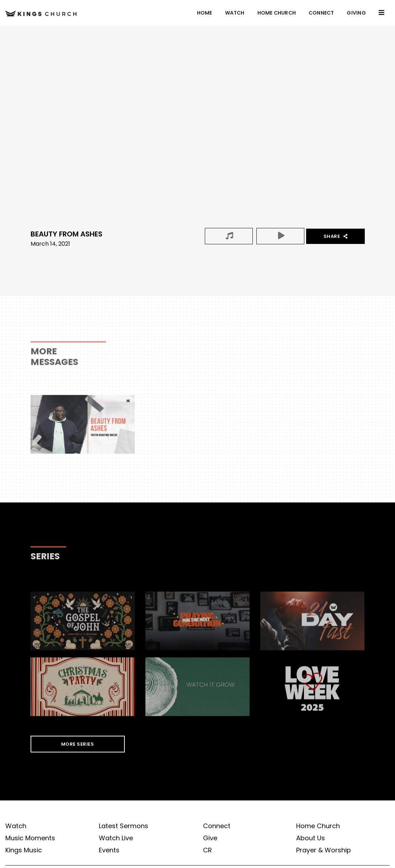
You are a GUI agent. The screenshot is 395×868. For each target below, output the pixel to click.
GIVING (356, 13)
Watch (235, 13)
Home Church (277, 13)
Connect (321, 13)
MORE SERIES (78, 744)
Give (210, 838)
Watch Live (116, 838)
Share (336, 236)
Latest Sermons (124, 826)
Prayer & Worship (324, 850)
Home (205, 13)
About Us (311, 838)
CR (207, 850)
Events (109, 850)
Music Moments (30, 838)
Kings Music (24, 850)
